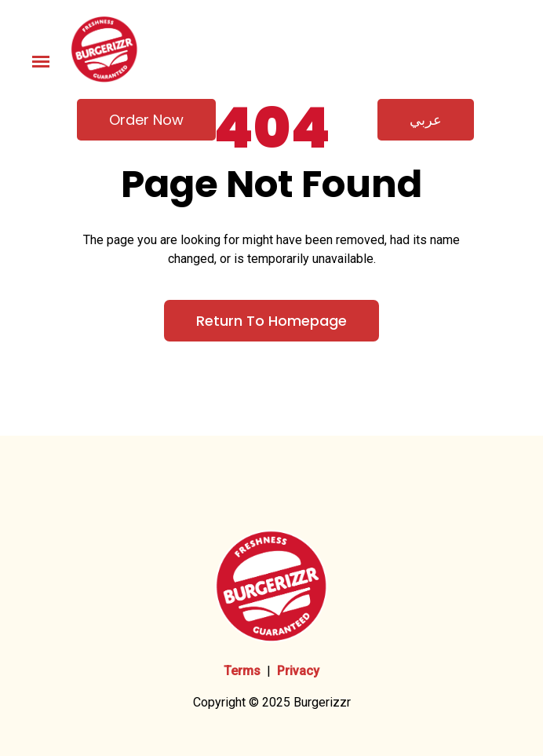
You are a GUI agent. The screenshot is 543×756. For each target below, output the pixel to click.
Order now (146, 120)
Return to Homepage (271, 321)
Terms (242, 671)
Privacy (298, 671)
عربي (426, 120)
